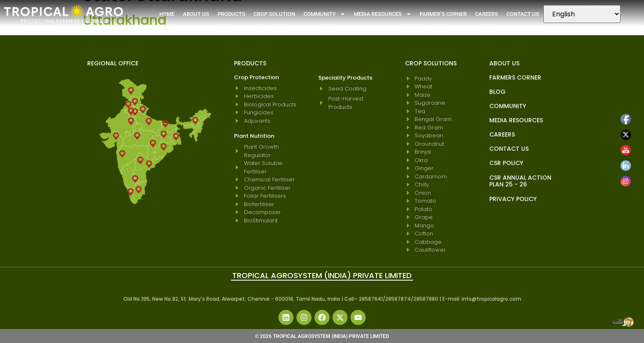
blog (497, 92)
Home (167, 14)
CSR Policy (506, 163)
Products (231, 14)
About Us (196, 14)
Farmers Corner (515, 77)
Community (325, 14)
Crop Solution (274, 14)
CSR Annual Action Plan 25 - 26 (520, 181)
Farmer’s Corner (443, 14)
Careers (487, 14)
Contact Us (523, 14)
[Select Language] (582, 14)
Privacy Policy (513, 199)
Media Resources (383, 14)
